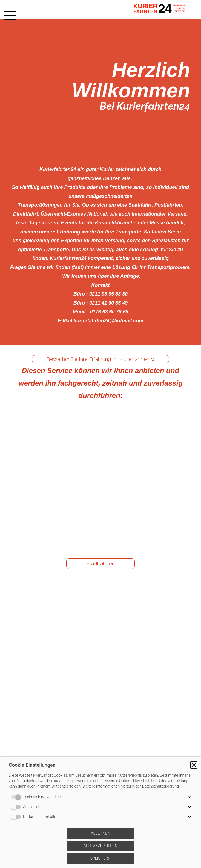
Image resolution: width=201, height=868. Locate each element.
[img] (163, 10)
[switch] (17, 797)
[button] (194, 765)
